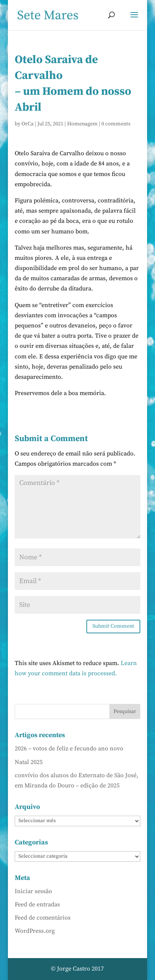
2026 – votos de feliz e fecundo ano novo (69, 749)
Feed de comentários (43, 918)
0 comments (116, 124)
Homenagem (82, 124)
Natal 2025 (29, 762)
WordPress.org (35, 931)
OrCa (28, 124)
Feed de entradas (37, 904)
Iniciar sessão (33, 891)
